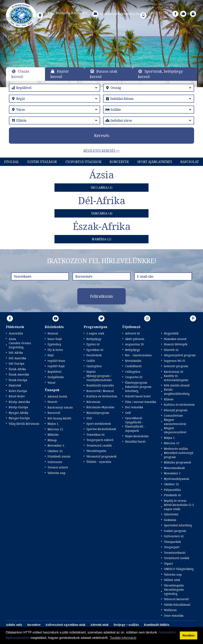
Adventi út (132, 333)
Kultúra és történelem (102, 396)
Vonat (51, 383)
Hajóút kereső (60, 74)
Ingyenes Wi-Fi (175, 361)
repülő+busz (56, 361)
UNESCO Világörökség (179, 569)
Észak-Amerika (19, 374)
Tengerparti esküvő (100, 440)
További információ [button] (123, 638)
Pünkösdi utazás (59, 456)
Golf (128, 413)
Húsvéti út (171, 350)
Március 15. (56, 429)
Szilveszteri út (174, 536)
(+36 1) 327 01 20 (154, 15)
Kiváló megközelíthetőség (177, 392)
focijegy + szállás (126, 625)
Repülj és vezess (175, 501)
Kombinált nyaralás (100, 385)
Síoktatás (170, 520)
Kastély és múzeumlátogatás (176, 378)
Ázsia (12, 339)
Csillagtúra (133, 372)
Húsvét (52, 402)
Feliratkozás (101, 296)
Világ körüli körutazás (24, 424)
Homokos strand (175, 339)
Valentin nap (56, 473)
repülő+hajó (56, 366)
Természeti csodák (99, 445)
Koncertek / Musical (100, 391)
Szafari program (175, 531)
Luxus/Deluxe (173, 415)
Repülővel (55, 372)
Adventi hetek (57, 396)
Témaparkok (172, 542)
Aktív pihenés (135, 339)
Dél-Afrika (16, 353)
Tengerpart (172, 547)
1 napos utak (95, 333)
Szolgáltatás (56, 377)
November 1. (56, 445)
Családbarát (133, 366)
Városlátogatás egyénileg (174, 592)
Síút (89, 418)
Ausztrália (16, 333)
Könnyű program (176, 410)
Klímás (169, 399)
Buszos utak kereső (104, 74)
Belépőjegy (94, 339)
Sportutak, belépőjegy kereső (160, 74)
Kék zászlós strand (177, 385)
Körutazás (93, 402)
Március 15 (172, 443)
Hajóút (91, 372)
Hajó (51, 355)
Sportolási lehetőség (178, 525)
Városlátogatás (96, 451)
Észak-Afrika (17, 369)
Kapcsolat (190, 162)
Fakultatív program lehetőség (138, 389)
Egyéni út (93, 344)
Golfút (91, 361)
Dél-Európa (17, 363)
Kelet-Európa (18, 391)
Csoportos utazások (83, 162)
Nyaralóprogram (98, 413)
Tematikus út (95, 435)
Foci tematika (134, 407)
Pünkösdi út (172, 495)
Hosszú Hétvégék (176, 344)
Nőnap (52, 440)
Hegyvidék (171, 333)
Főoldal (12, 162)
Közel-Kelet (17, 396)
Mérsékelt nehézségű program (179, 455)
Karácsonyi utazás (60, 407)
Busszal (53, 333)
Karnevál (54, 413)
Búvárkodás (133, 361)
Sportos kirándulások (101, 429)
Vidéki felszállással (177, 605)
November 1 (172, 473)
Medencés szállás (176, 449)
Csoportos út (134, 377)
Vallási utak (172, 580)
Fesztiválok (94, 355)
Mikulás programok (177, 462)
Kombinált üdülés (157, 625)
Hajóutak (15, 385)
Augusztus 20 (134, 344)
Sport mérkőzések (99, 424)
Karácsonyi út (174, 372)
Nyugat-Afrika (19, 413)
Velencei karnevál (176, 599)
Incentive (34, 625)
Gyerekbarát (134, 418)
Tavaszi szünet (58, 467)
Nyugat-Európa (19, 418)
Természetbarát (175, 553)
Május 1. (53, 424)
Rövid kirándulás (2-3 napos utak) (179, 507)
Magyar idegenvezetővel (175, 430)
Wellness (170, 610)
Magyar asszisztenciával (175, 422)
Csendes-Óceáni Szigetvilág (20, 345)
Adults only (14, 625)
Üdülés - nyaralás (99, 462)
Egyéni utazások (42, 162)
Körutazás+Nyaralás (100, 407)
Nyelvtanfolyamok (176, 479)
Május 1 (169, 438)
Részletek (101, 61)
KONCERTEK (119, 162)
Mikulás (53, 435)
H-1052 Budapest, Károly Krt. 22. (62, 15)
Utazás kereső (20, 74)
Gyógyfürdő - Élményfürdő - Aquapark (135, 426)
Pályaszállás (172, 490)
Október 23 (171, 484)
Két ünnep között (59, 418)
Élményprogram (136, 383)
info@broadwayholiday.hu (115, 14)
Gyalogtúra (94, 366)
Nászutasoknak (174, 468)
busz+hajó (55, 339)
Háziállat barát (135, 441)
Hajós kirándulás (137, 436)
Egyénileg (54, 344)
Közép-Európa (18, 407)
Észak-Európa (18, 380)
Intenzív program (176, 366)
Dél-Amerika (17, 358)
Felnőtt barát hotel (138, 396)
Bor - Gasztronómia (138, 355)
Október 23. (55, 451)
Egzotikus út (95, 350)
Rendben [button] (189, 635)
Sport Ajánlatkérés (155, 162)
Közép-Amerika (19, 402)
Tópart (168, 564)
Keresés (102, 135)
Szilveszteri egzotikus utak (66, 625)
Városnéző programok (101, 456)
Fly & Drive (55, 350)
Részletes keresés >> (102, 151)
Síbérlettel (171, 514)
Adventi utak (100, 625)
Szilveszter (55, 462)
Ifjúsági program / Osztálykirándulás (99, 378)
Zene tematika (174, 616)
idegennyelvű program (180, 355)
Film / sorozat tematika (141, 402)
